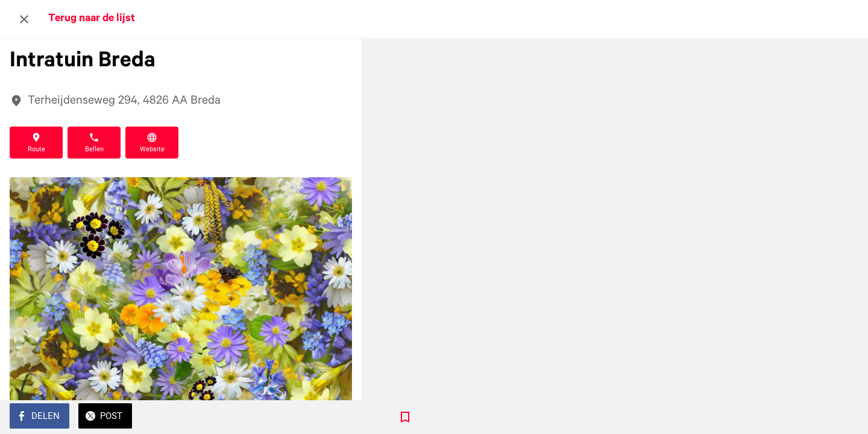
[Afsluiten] (24, 19)
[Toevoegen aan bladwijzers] (338, 417)
